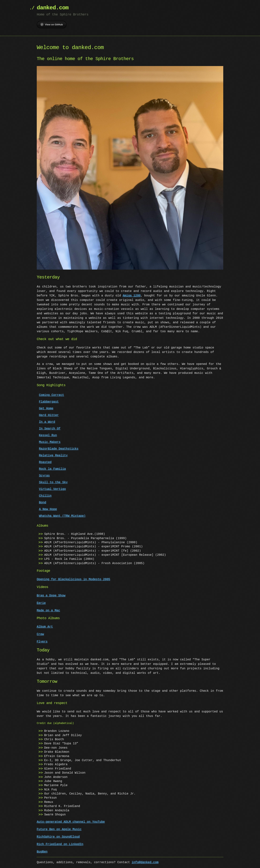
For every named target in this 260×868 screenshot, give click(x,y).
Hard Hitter (49, 415)
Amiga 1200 (132, 295)
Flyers (42, 641)
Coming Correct (51, 395)
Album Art (45, 626)
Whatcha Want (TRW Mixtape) (62, 516)
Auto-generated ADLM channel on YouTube (71, 822)
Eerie (41, 603)
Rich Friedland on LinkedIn (60, 844)
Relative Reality (53, 455)
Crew (40, 634)
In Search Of (50, 428)
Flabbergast (49, 401)
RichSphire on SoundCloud (58, 836)
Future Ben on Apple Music (59, 829)
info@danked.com (145, 862)
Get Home (46, 408)
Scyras (44, 475)
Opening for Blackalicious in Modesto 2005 (73, 579)
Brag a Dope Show (51, 595)
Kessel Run (48, 435)
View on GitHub (52, 24)
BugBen (42, 851)
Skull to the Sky (53, 482)
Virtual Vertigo (52, 489)
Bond (43, 502)
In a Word (47, 422)
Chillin (45, 495)
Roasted (45, 462)
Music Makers (50, 442)
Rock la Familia (52, 469)
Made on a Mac (48, 610)
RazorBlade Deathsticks (59, 448)
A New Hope (48, 509)
